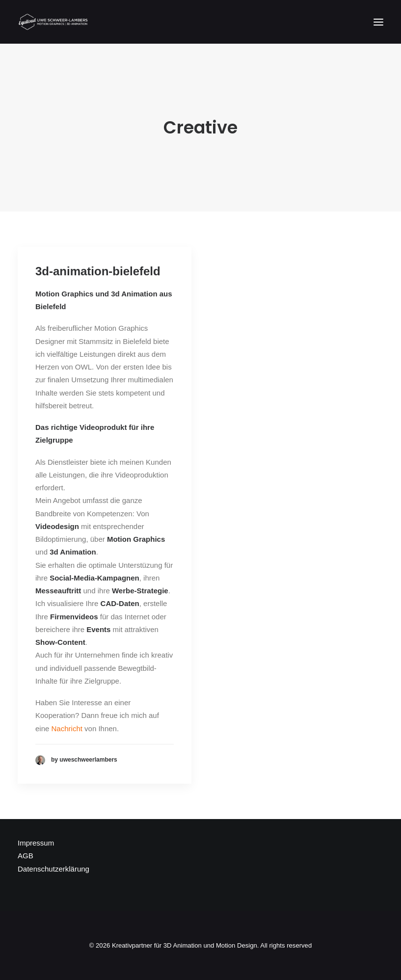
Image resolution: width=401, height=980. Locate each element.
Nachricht (67, 728)
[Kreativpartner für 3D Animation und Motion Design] (53, 22)
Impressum (36, 843)
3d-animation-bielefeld (98, 271)
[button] (378, 22)
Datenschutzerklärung (53, 869)
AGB (26, 856)
